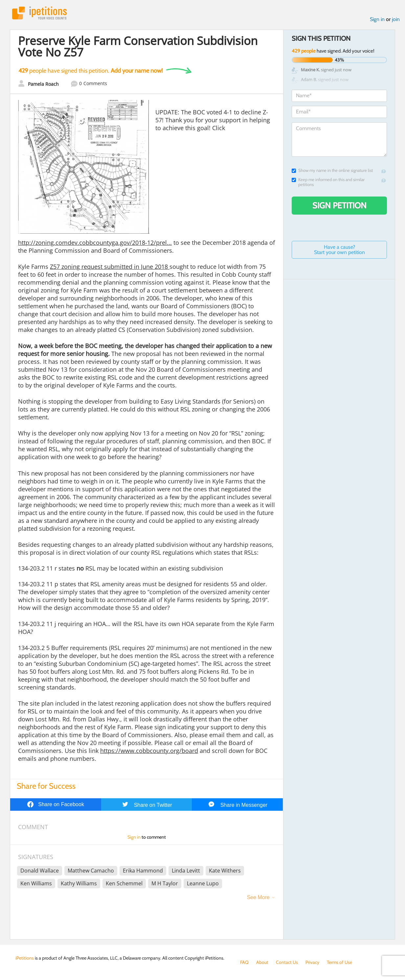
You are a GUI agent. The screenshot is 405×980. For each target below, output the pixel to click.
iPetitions (39, 13)
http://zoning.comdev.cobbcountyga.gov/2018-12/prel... (95, 243)
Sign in (377, 19)
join (396, 19)
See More (258, 897)
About (262, 962)
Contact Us (287, 962)
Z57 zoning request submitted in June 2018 (110, 267)
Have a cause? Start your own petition (339, 250)
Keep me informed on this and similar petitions (328, 182)
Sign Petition (339, 205)
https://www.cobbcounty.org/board (149, 751)
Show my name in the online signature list (332, 170)
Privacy (312, 962)
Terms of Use (339, 962)
